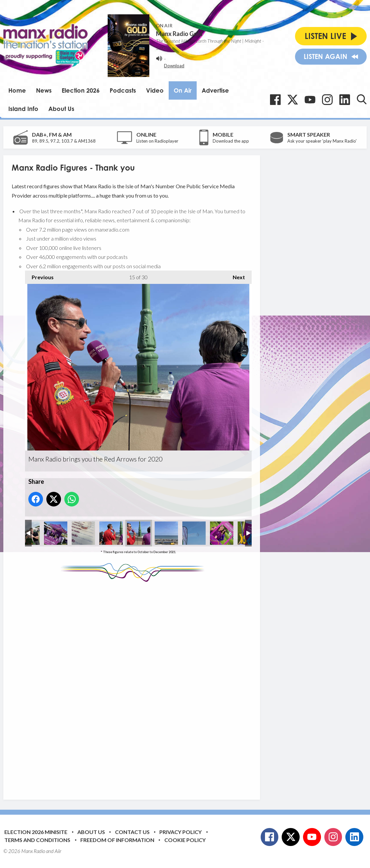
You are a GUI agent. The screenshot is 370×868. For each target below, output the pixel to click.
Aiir (58, 851)
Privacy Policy (180, 832)
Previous (39, 275)
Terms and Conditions (37, 840)
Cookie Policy (185, 840)
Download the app (231, 141)
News (44, 90)
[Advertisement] (137, 686)
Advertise (215, 90)
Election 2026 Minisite (36, 832)
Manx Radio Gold (179, 34)
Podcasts (123, 90)
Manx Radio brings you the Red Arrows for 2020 (83, 533)
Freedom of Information (117, 840)
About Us (61, 109)
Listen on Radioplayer (157, 141)
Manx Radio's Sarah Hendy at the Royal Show (56, 533)
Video (155, 90)
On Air (183, 90)
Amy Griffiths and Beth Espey (222, 533)
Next (235, 275)
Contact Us (132, 832)
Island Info (23, 109)
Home (17, 90)
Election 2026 (81, 90)
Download (174, 66)
